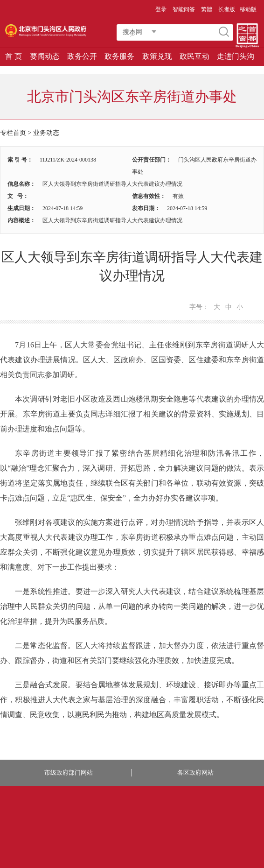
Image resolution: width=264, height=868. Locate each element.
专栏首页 (13, 133)
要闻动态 (45, 56)
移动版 (248, 9)
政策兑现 (157, 56)
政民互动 (195, 56)
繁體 (207, 9)
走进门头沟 (236, 56)
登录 (161, 9)
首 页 (14, 56)
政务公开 (82, 56)
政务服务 (119, 56)
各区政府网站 (195, 773)
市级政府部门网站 (69, 773)
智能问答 (184, 9)
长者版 (227, 9)
